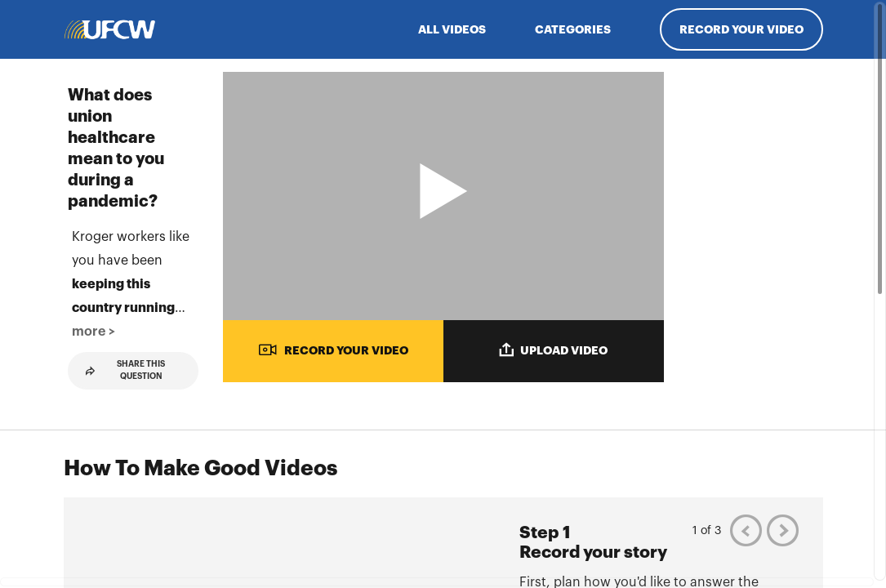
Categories (573, 29)
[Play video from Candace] (754, 281)
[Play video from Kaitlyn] (754, 399)
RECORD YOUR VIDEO (333, 350)
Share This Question (126, 521)
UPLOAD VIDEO (553, 350)
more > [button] (169, 482)
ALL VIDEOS (452, 29)
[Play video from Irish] (754, 164)
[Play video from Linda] (754, 515)
